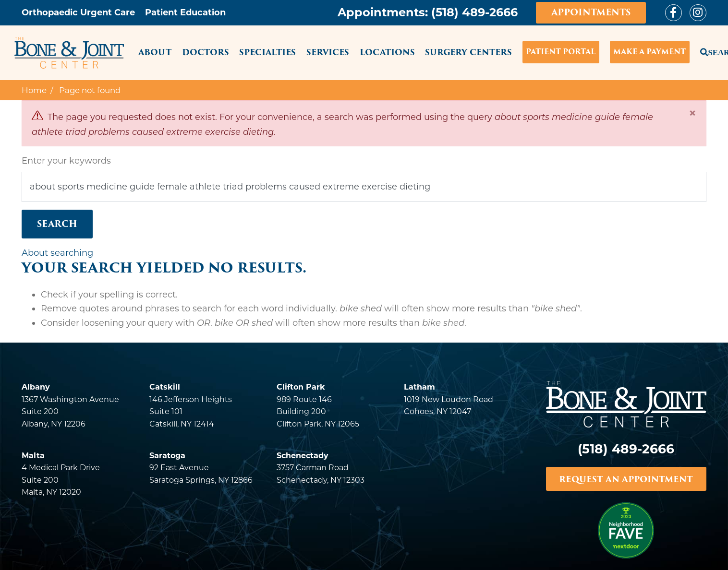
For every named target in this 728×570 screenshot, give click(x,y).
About (155, 52)
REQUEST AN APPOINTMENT (626, 479)
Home (34, 90)
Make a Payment (649, 52)
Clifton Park (301, 387)
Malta (33, 456)
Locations (387, 52)
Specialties (267, 52)
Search (703, 51)
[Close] (692, 113)
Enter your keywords (66, 161)
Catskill (165, 387)
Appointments (591, 12)
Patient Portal (561, 52)
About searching (57, 253)
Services (328, 52)
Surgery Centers (468, 52)
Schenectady (303, 456)
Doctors (206, 52)
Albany (36, 387)
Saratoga (167, 456)
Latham (419, 387)
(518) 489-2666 (474, 12)
